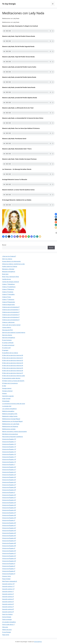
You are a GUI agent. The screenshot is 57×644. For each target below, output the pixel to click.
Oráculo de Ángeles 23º (9, 475)
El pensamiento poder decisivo (11, 378)
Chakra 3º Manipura (8, 289)
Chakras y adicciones (8, 322)
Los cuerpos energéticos (9, 409)
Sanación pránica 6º (8, 604)
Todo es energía (7, 619)
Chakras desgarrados (8, 305)
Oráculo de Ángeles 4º (9, 548)
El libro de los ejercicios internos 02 (13, 360)
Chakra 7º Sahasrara (8, 299)
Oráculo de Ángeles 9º (9, 574)
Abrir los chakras (7, 259)
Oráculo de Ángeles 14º (9, 449)
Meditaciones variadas (9, 429)
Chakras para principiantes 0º (11, 307)
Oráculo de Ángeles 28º (9, 487)
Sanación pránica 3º (8, 597)
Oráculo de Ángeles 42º (9, 528)
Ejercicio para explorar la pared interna (14, 332)
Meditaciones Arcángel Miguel (11, 419)
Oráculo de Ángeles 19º (9, 462)
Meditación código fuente (10, 416)
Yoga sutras (6, 635)
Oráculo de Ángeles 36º (9, 510)
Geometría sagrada (8, 396)
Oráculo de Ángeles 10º (9, 439)
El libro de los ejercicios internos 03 (13, 363)
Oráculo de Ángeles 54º (9, 561)
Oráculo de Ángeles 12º (9, 444)
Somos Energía (7, 617)
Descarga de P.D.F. (8, 330)
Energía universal (7, 391)
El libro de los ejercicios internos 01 (13, 358)
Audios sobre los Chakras (10, 266)
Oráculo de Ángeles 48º (9, 543)
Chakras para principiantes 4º (11, 317)
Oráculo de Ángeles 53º (9, 558)
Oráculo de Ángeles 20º (9, 467)
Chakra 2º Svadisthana (9, 287)
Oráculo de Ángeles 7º (9, 569)
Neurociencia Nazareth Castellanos (13, 437)
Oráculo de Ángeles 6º (9, 566)
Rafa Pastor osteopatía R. (10, 581)
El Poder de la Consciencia (10, 383)
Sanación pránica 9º (8, 612)
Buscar (4, 245)
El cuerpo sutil (6, 348)
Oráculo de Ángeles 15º (9, 452)
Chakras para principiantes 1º (11, 310)
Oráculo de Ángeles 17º (9, 457)
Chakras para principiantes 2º (11, 312)
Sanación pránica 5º (8, 602)
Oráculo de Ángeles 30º (9, 495)
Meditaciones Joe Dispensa (10, 426)
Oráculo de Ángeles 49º (9, 546)
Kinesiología (6, 401)
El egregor (5, 350)
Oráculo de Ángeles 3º (9, 520)
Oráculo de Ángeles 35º (9, 508)
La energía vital (7, 406)
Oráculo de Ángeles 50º (9, 551)
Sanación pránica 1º (8, 591)
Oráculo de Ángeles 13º (9, 447)
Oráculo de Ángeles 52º (9, 556)
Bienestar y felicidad (8, 269)
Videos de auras (7, 630)
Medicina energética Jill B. (10, 414)
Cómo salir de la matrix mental (11, 325)
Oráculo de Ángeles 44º (9, 533)
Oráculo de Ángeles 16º (9, 454)
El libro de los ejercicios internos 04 (13, 365)
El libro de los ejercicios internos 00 (13, 355)
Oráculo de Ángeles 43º (9, 531)
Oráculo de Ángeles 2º (9, 492)
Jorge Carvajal (6, 398)
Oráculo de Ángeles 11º (9, 442)
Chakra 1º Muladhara (8, 284)
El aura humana (7, 340)
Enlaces (4, 393)
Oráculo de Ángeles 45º (9, 536)
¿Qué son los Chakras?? (9, 256)
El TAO (4, 386)
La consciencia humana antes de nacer (14, 404)
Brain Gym (5, 274)
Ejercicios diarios (7, 335)
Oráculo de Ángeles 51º (9, 553)
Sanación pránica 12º (8, 589)
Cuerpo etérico (7, 327)
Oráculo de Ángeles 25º (9, 480)
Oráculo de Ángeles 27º (9, 485)
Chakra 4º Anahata (8, 292)
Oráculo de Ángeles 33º (9, 503)
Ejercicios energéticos (9, 338)
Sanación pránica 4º (8, 599)
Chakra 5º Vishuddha (8, 294)
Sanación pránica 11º (8, 586)
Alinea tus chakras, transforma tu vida (13, 264)
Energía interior (7, 388)
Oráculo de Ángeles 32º (9, 500)
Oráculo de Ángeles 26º (9, 482)
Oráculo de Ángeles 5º (9, 564)
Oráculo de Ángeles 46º (9, 538)
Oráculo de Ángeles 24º (9, 477)
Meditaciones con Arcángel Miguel (12, 421)
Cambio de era (7, 279)
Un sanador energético (9, 622)
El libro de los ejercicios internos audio (14, 376)
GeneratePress (38, 642)
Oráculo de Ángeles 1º (9, 464)
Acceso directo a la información (11, 261)
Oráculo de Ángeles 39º (9, 518)
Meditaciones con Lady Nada (11, 424)
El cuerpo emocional (8, 345)
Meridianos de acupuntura (10, 434)
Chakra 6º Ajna (7, 297)
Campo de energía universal (11, 282)
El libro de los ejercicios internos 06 (13, 371)
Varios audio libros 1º (8, 624)
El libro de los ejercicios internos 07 (13, 373)
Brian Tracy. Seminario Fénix (11, 277)
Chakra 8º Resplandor (9, 302)
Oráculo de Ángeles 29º (9, 490)
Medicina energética (8, 411)
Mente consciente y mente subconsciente (14, 431)
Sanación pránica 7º (8, 607)
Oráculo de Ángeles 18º (9, 459)
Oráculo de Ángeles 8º (9, 571)
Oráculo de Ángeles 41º (9, 525)
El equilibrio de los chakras (10, 353)
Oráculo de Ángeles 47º (9, 541)
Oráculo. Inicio (6, 576)
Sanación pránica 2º (8, 594)
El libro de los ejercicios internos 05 (13, 368)
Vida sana (5, 627)
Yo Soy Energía (9, 4)
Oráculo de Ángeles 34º (9, 505)
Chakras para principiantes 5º (11, 320)
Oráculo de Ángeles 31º (9, 498)
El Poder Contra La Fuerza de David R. (13, 381)
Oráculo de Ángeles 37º (9, 513)
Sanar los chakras (7, 614)
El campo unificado (8, 343)
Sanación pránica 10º (8, 584)
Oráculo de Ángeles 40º (9, 523)
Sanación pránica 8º (8, 609)
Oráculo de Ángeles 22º (9, 472)
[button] (3, 237)
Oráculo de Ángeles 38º (9, 515)
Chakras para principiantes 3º (11, 315)
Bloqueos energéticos (9, 272)
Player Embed (6, 579)
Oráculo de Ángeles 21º (9, 470)
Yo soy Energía (6, 632)
